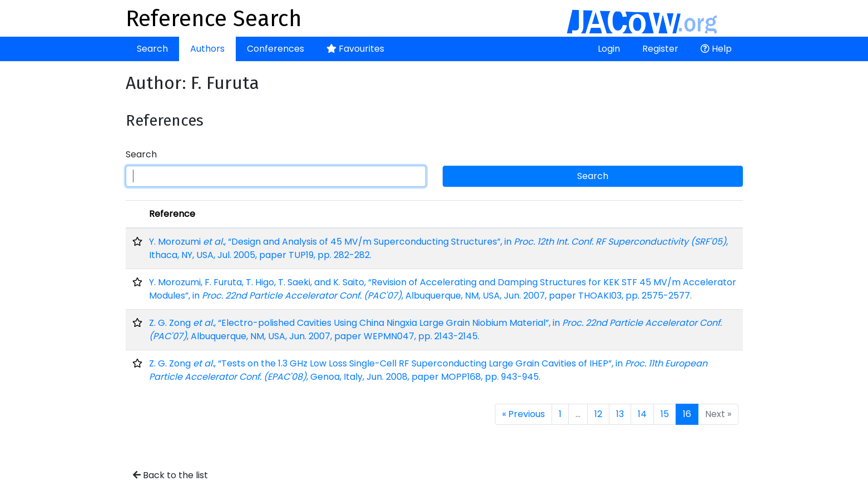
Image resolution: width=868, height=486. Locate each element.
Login (609, 49)
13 (620, 414)
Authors (207, 49)
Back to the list (170, 475)
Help (716, 49)
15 (665, 414)
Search (152, 49)
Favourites (355, 49)
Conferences (276, 49)
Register (660, 49)
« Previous (524, 414)
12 (598, 414)
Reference (172, 214)
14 (642, 414)
